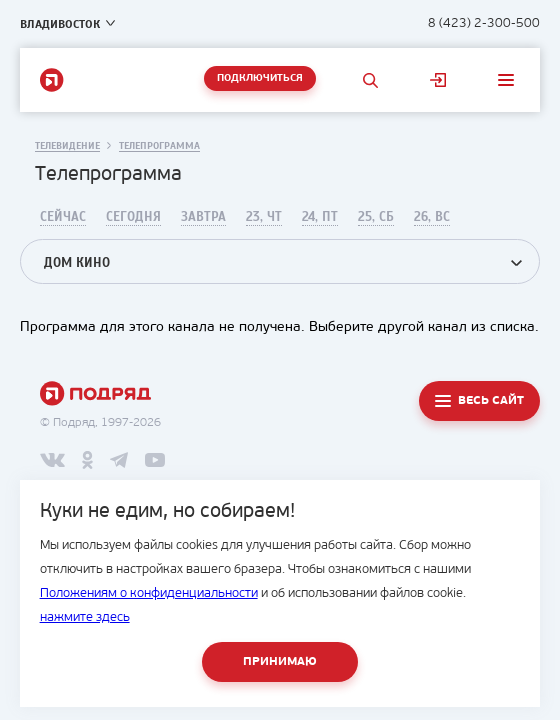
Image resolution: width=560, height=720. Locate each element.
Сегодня (133, 217)
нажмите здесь (85, 617)
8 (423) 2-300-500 (484, 23)
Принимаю (280, 662)
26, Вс (432, 217)
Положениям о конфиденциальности (149, 593)
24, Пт (320, 217)
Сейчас (63, 217)
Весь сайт (491, 401)
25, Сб (376, 217)
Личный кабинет (438, 80)
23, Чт (264, 217)
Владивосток (60, 24)
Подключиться (260, 78)
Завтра (203, 217)
